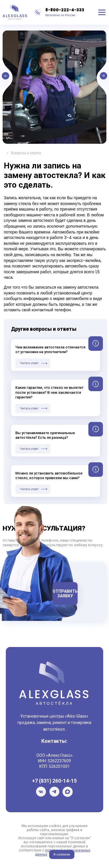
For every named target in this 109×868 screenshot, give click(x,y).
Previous (26, 78)
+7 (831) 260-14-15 (54, 781)
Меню (102, 12)
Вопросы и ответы (26, 153)
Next (83, 78)
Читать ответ (29, 363)
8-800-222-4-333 (65, 10)
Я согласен (62, 854)
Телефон (40, 580)
